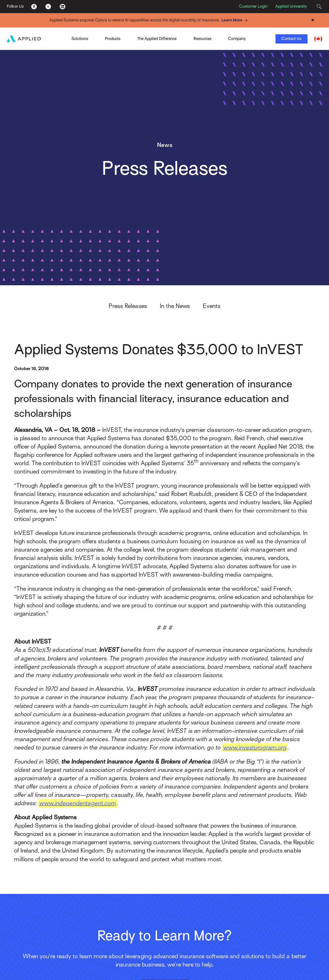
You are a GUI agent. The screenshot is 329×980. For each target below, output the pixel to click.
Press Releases (128, 306)
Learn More (235, 20)
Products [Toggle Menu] (113, 39)
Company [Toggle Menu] (237, 39)
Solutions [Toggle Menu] (80, 39)
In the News (175, 306)
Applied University (291, 6)
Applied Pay (50, 35)
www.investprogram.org (255, 747)
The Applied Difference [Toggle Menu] (157, 39)
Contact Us (291, 39)
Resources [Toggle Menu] (202, 39)
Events (212, 306)
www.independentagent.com (78, 803)
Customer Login (253, 6)
